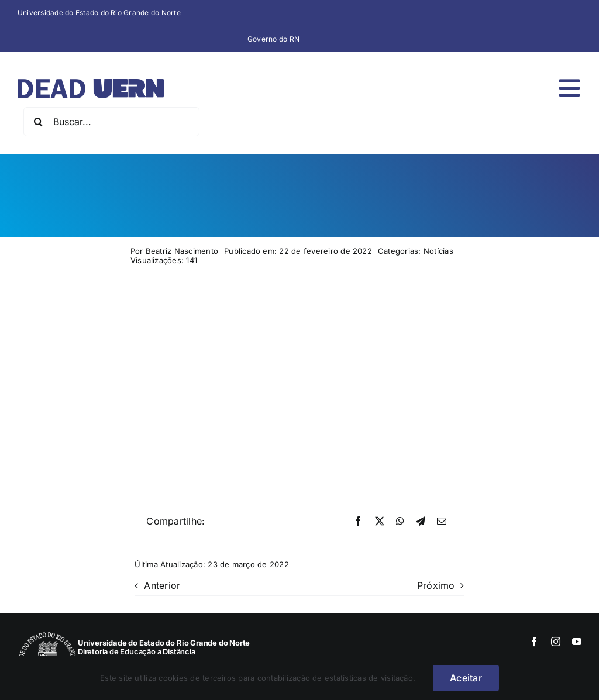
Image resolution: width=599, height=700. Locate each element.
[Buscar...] (111, 122)
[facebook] (534, 642)
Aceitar (466, 678)
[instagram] (556, 642)
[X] (380, 522)
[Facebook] (358, 522)
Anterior (162, 585)
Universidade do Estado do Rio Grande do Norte (99, 13)
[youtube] (577, 642)
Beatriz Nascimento (182, 251)
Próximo (436, 585)
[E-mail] (442, 522)
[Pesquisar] (38, 122)
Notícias (438, 251)
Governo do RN (273, 39)
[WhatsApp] (400, 522)
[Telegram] (421, 522)
